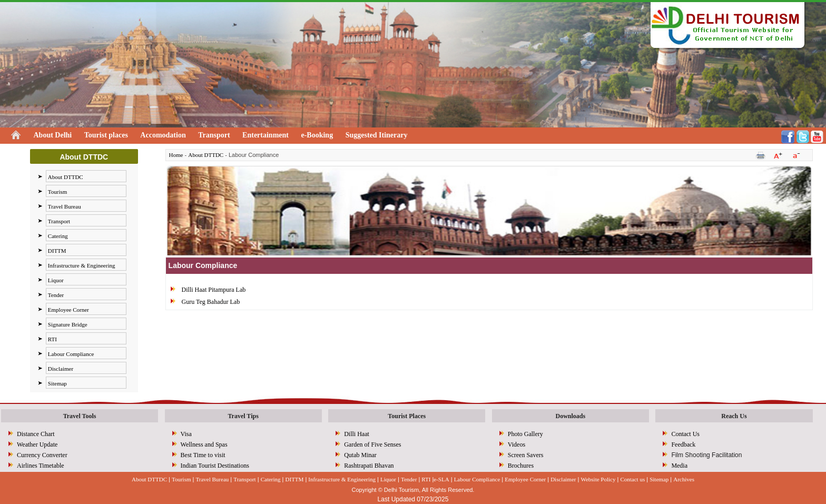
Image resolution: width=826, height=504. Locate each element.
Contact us (632, 479)
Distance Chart (36, 434)
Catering (58, 236)
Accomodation (163, 135)
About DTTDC (66, 177)
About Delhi (53, 135)
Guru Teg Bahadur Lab (211, 302)
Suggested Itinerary (377, 135)
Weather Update (37, 444)
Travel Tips (243, 416)
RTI (52, 339)
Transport (214, 135)
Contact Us (685, 434)
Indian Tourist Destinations (215, 466)
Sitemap (57, 383)
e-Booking (317, 135)
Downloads (571, 416)
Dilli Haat (357, 434)
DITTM (57, 251)
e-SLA (441, 479)
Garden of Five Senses (372, 444)
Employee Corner (68, 310)
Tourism (58, 192)
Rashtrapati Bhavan (369, 466)
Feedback (683, 444)
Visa (186, 434)
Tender (56, 295)
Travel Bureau (65, 206)
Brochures (521, 466)
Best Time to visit (203, 455)
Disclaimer (61, 369)
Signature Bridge (68, 324)
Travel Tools (80, 416)
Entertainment (265, 135)
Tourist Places (407, 416)
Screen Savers (526, 455)
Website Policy (598, 479)
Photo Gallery (525, 434)
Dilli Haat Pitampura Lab (214, 290)
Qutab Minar (360, 455)
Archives (684, 479)
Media (679, 466)
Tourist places (106, 135)
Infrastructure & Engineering (82, 265)
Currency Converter (42, 455)
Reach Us (734, 416)
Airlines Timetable (41, 466)
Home (176, 155)
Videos (517, 444)
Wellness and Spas (204, 444)
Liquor (56, 280)
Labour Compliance (71, 354)
